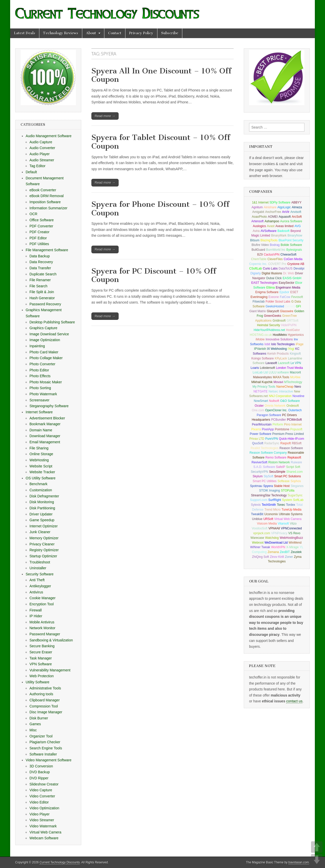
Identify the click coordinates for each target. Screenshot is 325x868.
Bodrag (275, 245)
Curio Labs (270, 269)
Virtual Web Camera (45, 832)
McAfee (295, 377)
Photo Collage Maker (46, 358)
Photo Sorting (40, 388)
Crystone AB (296, 264)
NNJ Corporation (280, 396)
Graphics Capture (43, 328)
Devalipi (299, 269)
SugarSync (295, 495)
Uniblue (257, 519)
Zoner (289, 557)
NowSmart (261, 401)
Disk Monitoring (42, 502)
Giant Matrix (258, 311)
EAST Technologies (265, 283)
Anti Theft (37, 580)
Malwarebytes (263, 377)
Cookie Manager (43, 598)
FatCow (285, 297)
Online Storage (41, 454)
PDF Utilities (39, 244)
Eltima (271, 288)
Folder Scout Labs (278, 302)
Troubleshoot (40, 562)
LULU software (279, 372)
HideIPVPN (289, 325)
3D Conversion (41, 766)
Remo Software (276, 457)
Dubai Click (274, 278)
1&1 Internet (260, 202)
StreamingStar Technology (269, 495)
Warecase (257, 538)
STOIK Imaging (270, 491)
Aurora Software (291, 221)
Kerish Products (278, 354)
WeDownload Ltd (276, 543)
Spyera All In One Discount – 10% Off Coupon (161, 75)
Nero (298, 387)
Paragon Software (269, 415)
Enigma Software (267, 292)
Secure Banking (42, 646)
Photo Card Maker (44, 352)
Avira (256, 231)
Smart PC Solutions (288, 476)
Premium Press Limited (288, 434)
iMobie (260, 339)
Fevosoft (297, 297)
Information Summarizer (48, 208)
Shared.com (295, 472)
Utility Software (37, 682)
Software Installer (43, 754)
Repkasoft (294, 457)
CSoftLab (255, 269)
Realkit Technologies (265, 448)
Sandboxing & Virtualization (51, 640)
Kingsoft (295, 354)
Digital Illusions (272, 273)
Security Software (40, 574)
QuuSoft (258, 443)
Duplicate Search (43, 274)
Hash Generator (42, 298)
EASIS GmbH (292, 278)
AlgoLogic (284, 207)
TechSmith (269, 505)
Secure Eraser (41, 652)
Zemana (273, 552)
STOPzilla (288, 491)
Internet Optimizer (44, 526)
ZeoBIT (285, 552)
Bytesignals (294, 250)
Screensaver (39, 400)
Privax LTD (257, 439)
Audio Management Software (49, 136)
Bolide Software (291, 245)
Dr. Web (289, 273)
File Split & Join (42, 292)
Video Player (39, 814)
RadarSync (272, 443)
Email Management (45, 442)
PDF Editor (38, 238)
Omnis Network (275, 406)
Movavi (278, 382)
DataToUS (286, 269)
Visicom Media (267, 524)
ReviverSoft (259, 462)
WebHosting (39, 460)
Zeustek (296, 552)
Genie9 (290, 306)
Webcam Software (44, 838)
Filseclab (259, 302)
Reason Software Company (268, 453)
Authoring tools (41, 694)
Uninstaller (38, 568)
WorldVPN (278, 547)
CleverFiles (275, 259)
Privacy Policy (141, 33)
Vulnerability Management (50, 670)
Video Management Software (48, 760)
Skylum (258, 476)
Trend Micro (272, 510)
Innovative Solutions (279, 339)
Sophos (296, 481)
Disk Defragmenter (44, 496)
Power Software (261, 434)
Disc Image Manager (46, 712)
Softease (283, 481)
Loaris (255, 368)
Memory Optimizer (44, 538)
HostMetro (280, 335)
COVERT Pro (277, 264)
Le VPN (296, 363)
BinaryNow (295, 235)
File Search (38, 286)
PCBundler (279, 420)
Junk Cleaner (40, 532)
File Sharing (39, 448)
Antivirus (36, 592)
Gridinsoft (279, 321)
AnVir (286, 212)
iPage (299, 344)
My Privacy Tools (264, 387)
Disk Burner (39, 718)
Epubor (285, 292)
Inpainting (37, 346)
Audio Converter (42, 148)
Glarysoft (273, 311)
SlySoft (268, 476)
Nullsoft (274, 401)
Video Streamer (42, 820)
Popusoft (296, 429)
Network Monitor (42, 628)
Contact (115, 33)
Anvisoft (296, 212)
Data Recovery (41, 262)
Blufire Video (260, 245)
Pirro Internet (293, 424)
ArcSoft (297, 217)
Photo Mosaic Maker (46, 382)
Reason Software (291, 448)
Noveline (298, 396)
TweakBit (257, 514)
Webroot (258, 543)
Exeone (274, 297)
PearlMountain (262, 424)
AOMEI (273, 217)
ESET (294, 292)
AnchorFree (273, 212)
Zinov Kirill (277, 557)
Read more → (105, 116)
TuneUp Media (291, 510)
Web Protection (42, 676)
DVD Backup (40, 772)
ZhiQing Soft (260, 557)
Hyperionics (296, 335)
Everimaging (259, 297)
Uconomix (271, 514)
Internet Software (39, 412)
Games (35, 724)
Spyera (268, 486)
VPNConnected (291, 528)
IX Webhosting (277, 349)
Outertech (295, 410)
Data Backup (40, 256)
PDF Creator (39, 232)
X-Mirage (292, 547)
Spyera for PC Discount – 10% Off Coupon (154, 275)
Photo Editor (39, 370)
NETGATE (261, 391)
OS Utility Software (40, 478)
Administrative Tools (45, 688)
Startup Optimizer (43, 556)
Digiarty (256, 273)
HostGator (293, 330)
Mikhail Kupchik (262, 382)
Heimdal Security (269, 325)
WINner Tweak (260, 547)
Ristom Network (279, 462)
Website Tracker (42, 472)
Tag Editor (37, 166)
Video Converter (42, 796)
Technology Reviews (61, 33)
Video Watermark (43, 826)
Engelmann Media (288, 288)
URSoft (268, 519)
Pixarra (256, 429)
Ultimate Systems (291, 514)
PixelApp (268, 429)
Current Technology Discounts (60, 862)
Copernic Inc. (258, 264)
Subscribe (170, 33)
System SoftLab (293, 500)
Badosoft (283, 231)
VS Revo (294, 533)
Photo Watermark (43, 394)
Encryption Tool (42, 604)
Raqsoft (286, 443)
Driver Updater (41, 514)
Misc (33, 730)
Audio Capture (41, 142)
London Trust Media (289, 368)
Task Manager (41, 658)
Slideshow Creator (44, 784)
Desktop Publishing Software (52, 322)
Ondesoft (293, 406)
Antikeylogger (40, 586)
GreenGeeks (273, 316)
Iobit (267, 344)
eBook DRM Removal (47, 196)
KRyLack (281, 358)
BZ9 (260, 255)
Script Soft (293, 467)
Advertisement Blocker (47, 418)
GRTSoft (292, 321)
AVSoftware (268, 231)
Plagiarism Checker (45, 742)
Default (31, 172)
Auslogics (259, 226)
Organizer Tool (41, 736)
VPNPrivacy (279, 533)
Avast (271, 226)
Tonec (281, 505)
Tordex (291, 505)
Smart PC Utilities (265, 481)
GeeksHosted (275, 306)
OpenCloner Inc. (276, 410)
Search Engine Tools (46, 748)
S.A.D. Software (264, 467)
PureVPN (272, 439)
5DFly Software (280, 202)
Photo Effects (40, 376)
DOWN (317, 860)
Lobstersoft (267, 368)
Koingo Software (263, 358)
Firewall (36, 610)
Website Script (41, 466)
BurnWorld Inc (276, 250)
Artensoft (257, 221)
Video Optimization (44, 808)
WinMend (295, 543)
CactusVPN (272, 255)
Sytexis (256, 505)
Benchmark (38, 484)
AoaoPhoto (259, 217)
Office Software (42, 220)
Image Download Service (49, 334)
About (91, 33)
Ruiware (296, 462)
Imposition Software (45, 202)
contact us (294, 701)
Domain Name (41, 430)
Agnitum (257, 207)
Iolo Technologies (283, 344)
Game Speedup (42, 520)
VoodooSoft (259, 528)
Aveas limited (285, 226)
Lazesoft (284, 363)
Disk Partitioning (42, 508)
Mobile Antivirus (42, 622)
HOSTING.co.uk (261, 335)
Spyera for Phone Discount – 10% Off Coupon (160, 209)
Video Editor (39, 802)
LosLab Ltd (260, 372)
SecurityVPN (259, 472)
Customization (41, 490)
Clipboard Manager (45, 700)
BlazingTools (269, 240)
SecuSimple (277, 472)
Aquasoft (285, 217)
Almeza (297, 207)
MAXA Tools (281, 377)
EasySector (287, 283)
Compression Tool (44, 706)
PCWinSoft (294, 420)
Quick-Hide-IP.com (292, 439)
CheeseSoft (289, 255)
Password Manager (45, 634)
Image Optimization (45, 340)
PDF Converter (41, 226)
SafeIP (281, 467)
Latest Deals (25, 33)
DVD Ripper (39, 778)
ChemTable (259, 259)
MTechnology (293, 382)
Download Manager (45, 436)
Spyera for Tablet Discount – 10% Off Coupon (161, 142)
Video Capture (41, 790)
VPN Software (41, 664)
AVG (298, 226)
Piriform (278, 424)
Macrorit (295, 372)
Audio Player (39, 154)
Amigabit (258, 212)
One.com (258, 410)
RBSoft (297, 443)
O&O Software (290, 401)
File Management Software (47, 250)
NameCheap (285, 387)
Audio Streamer (42, 160)
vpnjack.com (262, 533)
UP (317, 847)
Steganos (297, 486)
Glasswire (287, 311)
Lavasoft (271, 363)
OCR (33, 214)
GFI (298, 306)
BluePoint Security (291, 240)
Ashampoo (272, 221)
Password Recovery (45, 304)
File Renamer (40, 280)
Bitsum (255, 240)
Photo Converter (42, 364)
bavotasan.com (299, 862)
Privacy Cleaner (42, 544)
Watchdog (272, 538)
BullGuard (258, 250)
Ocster (259, 406)
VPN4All (274, 528)
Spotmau (256, 486)
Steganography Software (49, 406)
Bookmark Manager (45, 424)
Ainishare (270, 207)
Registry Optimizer (44, 550)
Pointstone (282, 429)
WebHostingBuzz (291, 538)
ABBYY (297, 202)
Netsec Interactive (281, 391)
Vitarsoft (283, 524)
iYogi (291, 349)
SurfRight (275, 500)
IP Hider (36, 616)
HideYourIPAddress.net (269, 330)
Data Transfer (40, 268)
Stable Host (282, 486)
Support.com (259, 500)
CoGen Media (293, 259)
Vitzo (293, 524)
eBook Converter (43, 190)
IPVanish (260, 349)
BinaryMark (279, 235)
